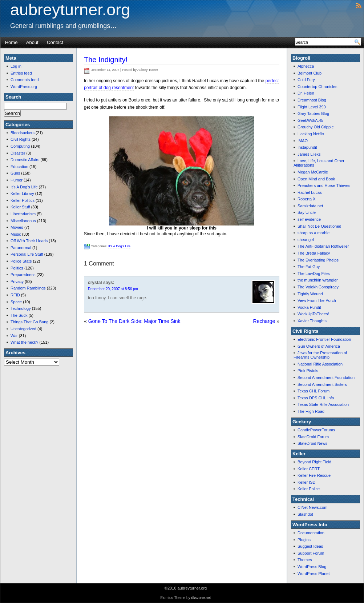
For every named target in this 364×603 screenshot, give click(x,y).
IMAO (303, 141)
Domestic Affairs (25, 160)
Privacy (17, 281)
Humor (17, 180)
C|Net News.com (312, 507)
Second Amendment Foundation (326, 378)
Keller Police (309, 489)
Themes (305, 560)
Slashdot (305, 514)
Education (19, 167)
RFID (15, 295)
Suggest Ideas (310, 546)
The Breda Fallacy (314, 253)
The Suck (19, 315)
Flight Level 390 (312, 107)
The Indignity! (106, 60)
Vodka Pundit (309, 307)
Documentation (311, 533)
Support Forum (311, 553)
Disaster (18, 153)
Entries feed (21, 73)
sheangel (306, 240)
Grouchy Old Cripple (316, 127)
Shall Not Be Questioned (319, 226)
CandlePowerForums (316, 430)
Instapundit (307, 147)
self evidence (309, 219)
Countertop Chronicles (317, 87)
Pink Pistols (308, 371)
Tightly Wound (310, 294)
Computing (20, 146)
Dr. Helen (306, 93)
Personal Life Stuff (27, 254)
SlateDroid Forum (313, 437)
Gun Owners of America (319, 346)
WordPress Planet (314, 574)
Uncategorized (23, 329)
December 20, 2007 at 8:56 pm (113, 289)
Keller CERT (309, 469)
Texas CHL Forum (314, 391)
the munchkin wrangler (318, 280)
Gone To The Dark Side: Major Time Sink (134, 321)
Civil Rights (21, 139)
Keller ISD (307, 482)
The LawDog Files (314, 273)
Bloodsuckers (23, 133)
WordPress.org (24, 87)
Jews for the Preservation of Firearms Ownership (320, 355)
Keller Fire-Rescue (314, 475)
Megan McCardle (313, 172)
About (32, 42)
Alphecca (306, 66)
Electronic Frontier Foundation (324, 339)
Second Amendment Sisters (322, 384)
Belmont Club (310, 73)
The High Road (311, 411)
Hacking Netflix (311, 134)
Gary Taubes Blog (313, 113)
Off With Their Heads (29, 241)
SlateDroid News (312, 443)
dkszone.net (201, 598)
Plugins (304, 540)
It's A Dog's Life (24, 187)
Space (16, 302)
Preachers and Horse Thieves (324, 185)
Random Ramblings (28, 288)
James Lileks (309, 154)
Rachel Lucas (310, 192)
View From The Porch (317, 300)
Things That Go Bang (29, 322)
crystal (95, 283)
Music (16, 234)
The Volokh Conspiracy (318, 287)
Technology (21, 308)
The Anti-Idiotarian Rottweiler (323, 246)
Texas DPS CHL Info (316, 398)
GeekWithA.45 (310, 120)
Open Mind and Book (316, 179)
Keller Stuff (20, 207)
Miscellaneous (23, 221)
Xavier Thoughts (312, 321)
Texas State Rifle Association (323, 404)
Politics (17, 268)
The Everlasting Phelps (318, 260)
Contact (55, 42)
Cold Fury (306, 80)
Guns (15, 173)
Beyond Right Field (314, 462)
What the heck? (24, 342)
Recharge (264, 321)
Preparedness (23, 275)
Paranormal (21, 248)
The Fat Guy (309, 267)
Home (11, 42)
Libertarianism (23, 214)
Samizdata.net (310, 206)
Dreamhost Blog (312, 100)
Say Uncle (307, 212)
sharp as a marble (314, 233)
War (14, 336)
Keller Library (22, 193)
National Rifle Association (320, 364)
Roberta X (307, 199)
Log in (16, 66)
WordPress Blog (312, 567)
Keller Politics (23, 200)
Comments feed (25, 80)
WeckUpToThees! (313, 314)
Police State (21, 261)
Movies (17, 227)
